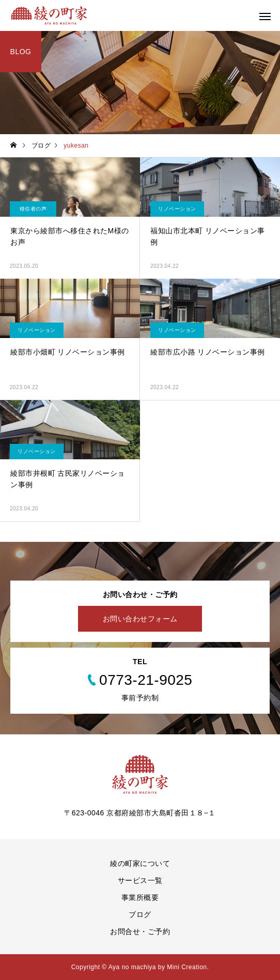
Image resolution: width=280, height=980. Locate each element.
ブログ (140, 914)
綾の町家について (140, 863)
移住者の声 (33, 209)
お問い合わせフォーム (140, 619)
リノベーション (177, 209)
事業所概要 (140, 897)
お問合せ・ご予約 (140, 931)
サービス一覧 (140, 880)
